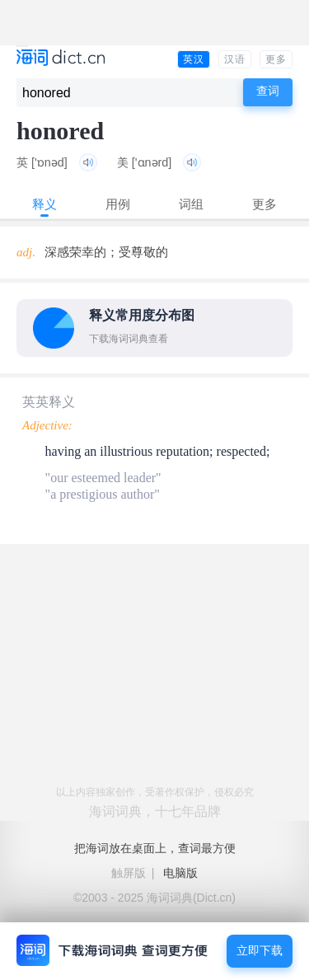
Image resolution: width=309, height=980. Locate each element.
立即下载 (260, 951)
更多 (276, 59)
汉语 (235, 59)
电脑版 (180, 873)
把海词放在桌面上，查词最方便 (155, 848)
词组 (191, 204)
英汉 (194, 59)
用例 (118, 204)
